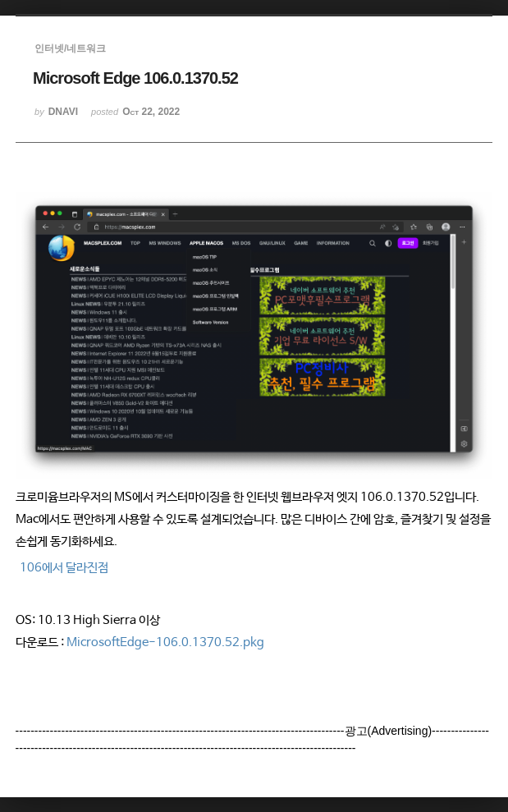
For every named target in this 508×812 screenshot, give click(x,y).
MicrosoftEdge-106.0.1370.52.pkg (165, 642)
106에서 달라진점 (64, 568)
